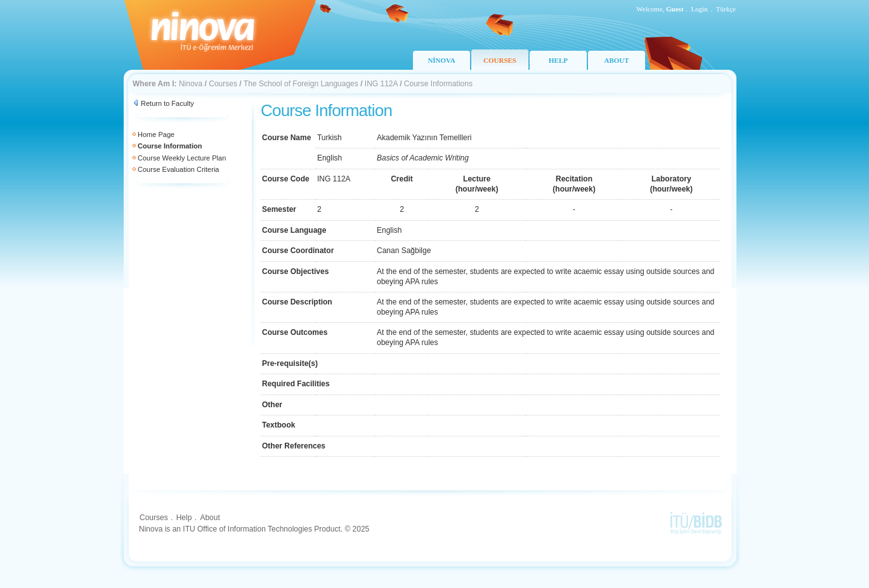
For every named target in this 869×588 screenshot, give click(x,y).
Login (700, 9)
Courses (223, 84)
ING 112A (381, 84)
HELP (558, 60)
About (210, 518)
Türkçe (726, 9)
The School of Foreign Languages (301, 84)
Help (184, 518)
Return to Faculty (167, 103)
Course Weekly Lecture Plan (182, 158)
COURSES (500, 60)
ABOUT (616, 60)
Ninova (191, 84)
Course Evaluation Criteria (178, 169)
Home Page (156, 134)
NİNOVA (441, 60)
